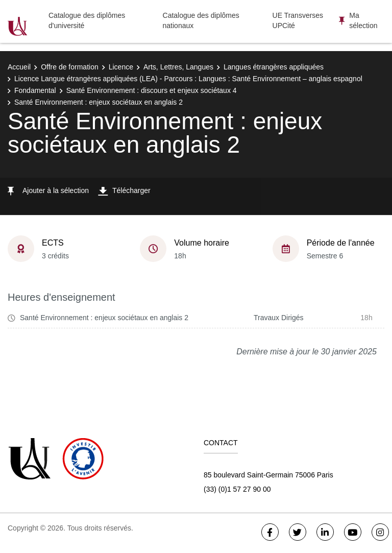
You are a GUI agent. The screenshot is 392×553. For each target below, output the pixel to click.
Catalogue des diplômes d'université (87, 20)
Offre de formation (70, 67)
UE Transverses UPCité (298, 20)
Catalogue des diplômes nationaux (201, 20)
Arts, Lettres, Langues (178, 67)
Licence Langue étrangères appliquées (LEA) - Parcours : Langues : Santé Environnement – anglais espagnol (188, 79)
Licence (121, 67)
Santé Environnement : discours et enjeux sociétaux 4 (152, 90)
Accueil (19, 67)
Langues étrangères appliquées (274, 67)
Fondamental (35, 90)
